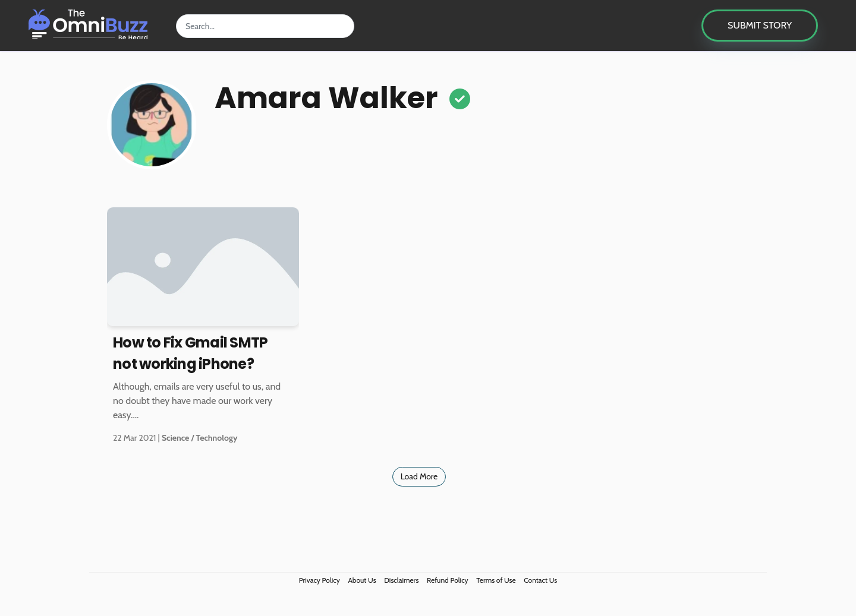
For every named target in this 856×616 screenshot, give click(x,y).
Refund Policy (448, 580)
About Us (362, 580)
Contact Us (540, 580)
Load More (419, 476)
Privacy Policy (320, 580)
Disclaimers (401, 580)
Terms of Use (496, 580)
